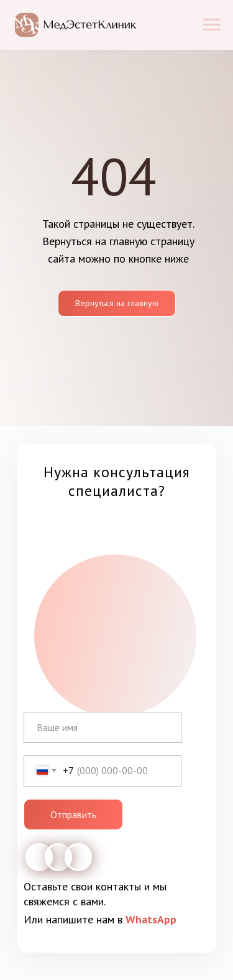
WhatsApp (151, 919)
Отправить (73, 814)
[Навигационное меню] (212, 25)
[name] (103, 727)
